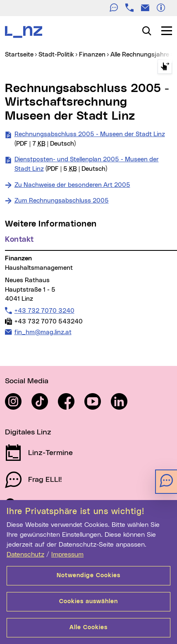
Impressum (67, 554)
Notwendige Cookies (88, 576)
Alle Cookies (88, 627)
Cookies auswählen (88, 602)
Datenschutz (25, 554)
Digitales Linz (28, 432)
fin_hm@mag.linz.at (43, 332)
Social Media (27, 381)
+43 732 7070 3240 (44, 311)
